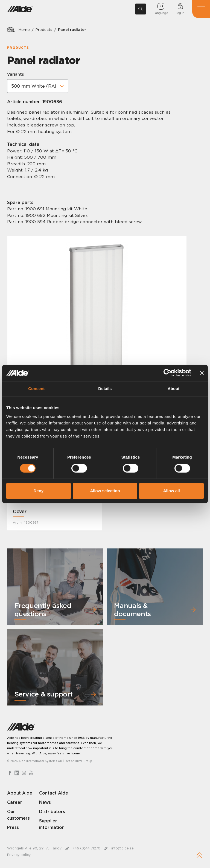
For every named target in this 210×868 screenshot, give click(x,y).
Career (15, 803)
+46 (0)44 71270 (87, 849)
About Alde (20, 793)
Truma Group (84, 761)
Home (24, 30)
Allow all (172, 491)
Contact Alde (54, 793)
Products (44, 30)
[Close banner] (202, 373)
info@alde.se (123, 849)
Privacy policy (19, 856)
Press (13, 828)
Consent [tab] (37, 389)
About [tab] (174, 389)
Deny (38, 491)
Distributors (52, 812)
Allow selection (105, 491)
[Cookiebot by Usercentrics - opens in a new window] (167, 373)
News (45, 803)
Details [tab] (105, 389)
